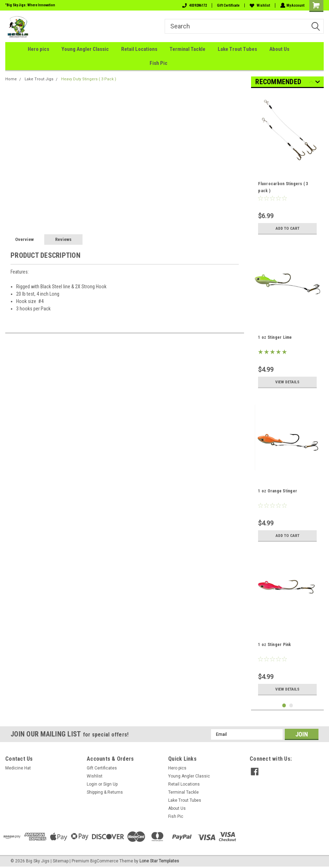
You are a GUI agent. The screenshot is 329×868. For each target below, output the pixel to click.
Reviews (63, 239)
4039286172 (194, 5)
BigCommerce (104, 861)
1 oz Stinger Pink (274, 645)
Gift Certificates (102, 768)
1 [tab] (284, 705)
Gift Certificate (228, 5)
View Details (287, 382)
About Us (279, 49)
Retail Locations (139, 49)
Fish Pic (159, 63)
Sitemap (61, 861)
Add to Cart (287, 228)
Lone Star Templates (159, 861)
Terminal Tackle (187, 49)
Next (318, 83)
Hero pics (38, 49)
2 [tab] (291, 705)
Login (92, 784)
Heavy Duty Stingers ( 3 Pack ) (89, 79)
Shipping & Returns (105, 792)
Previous (311, 83)
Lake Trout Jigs (39, 79)
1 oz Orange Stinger (278, 491)
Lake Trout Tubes (237, 49)
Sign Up (110, 784)
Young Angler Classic (85, 49)
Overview (24, 239)
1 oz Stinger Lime (275, 337)
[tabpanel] (287, 166)
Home (11, 79)
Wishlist (259, 5)
